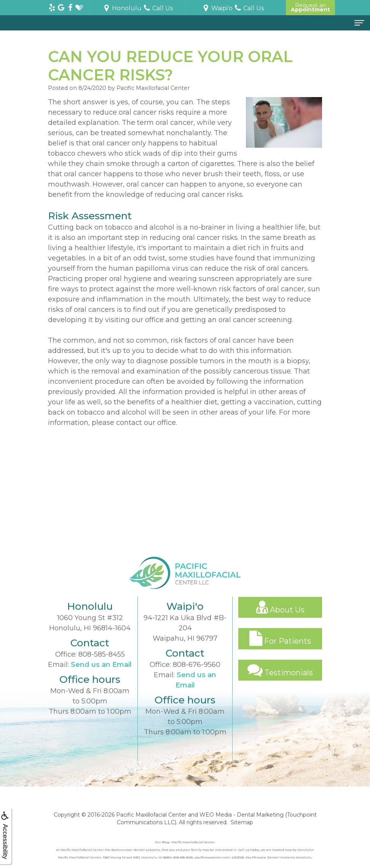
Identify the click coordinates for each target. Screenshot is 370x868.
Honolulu (122, 8)
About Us (280, 617)
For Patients (280, 648)
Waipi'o (217, 8)
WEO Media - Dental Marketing (242, 815)
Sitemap (242, 822)
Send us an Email (101, 674)
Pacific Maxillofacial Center (151, 815)
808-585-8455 (102, 664)
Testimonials (280, 680)
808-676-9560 (197, 674)
